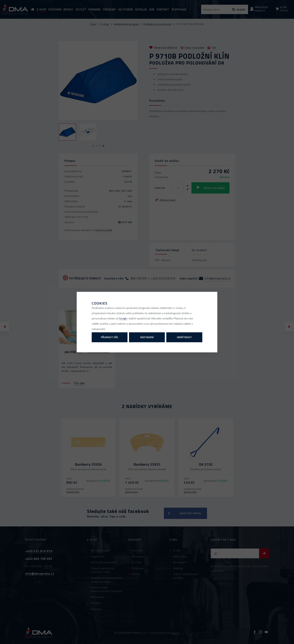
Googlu (123, 318)
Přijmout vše (109, 337)
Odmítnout (184, 337)
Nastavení (147, 337)
